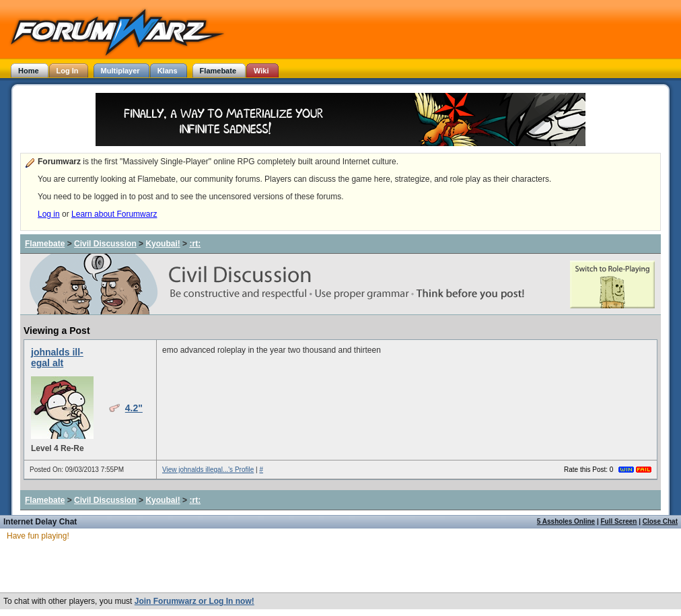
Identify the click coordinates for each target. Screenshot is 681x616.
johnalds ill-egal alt (57, 357)
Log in (49, 214)
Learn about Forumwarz (114, 214)
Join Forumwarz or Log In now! (194, 601)
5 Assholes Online (566, 521)
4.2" (134, 408)
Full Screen (619, 521)
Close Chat (660, 521)
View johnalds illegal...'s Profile (208, 470)
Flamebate (45, 244)
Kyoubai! (163, 244)
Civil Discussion (105, 244)
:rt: (195, 244)
